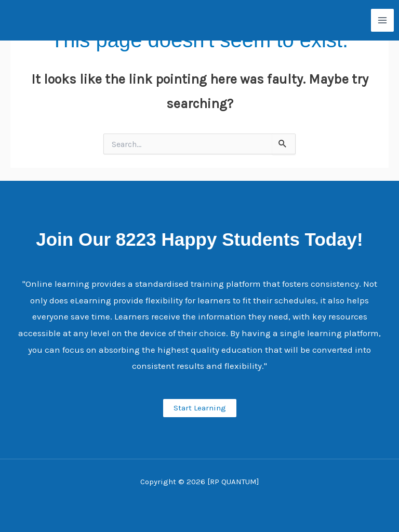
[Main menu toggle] (382, 20)
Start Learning (200, 408)
